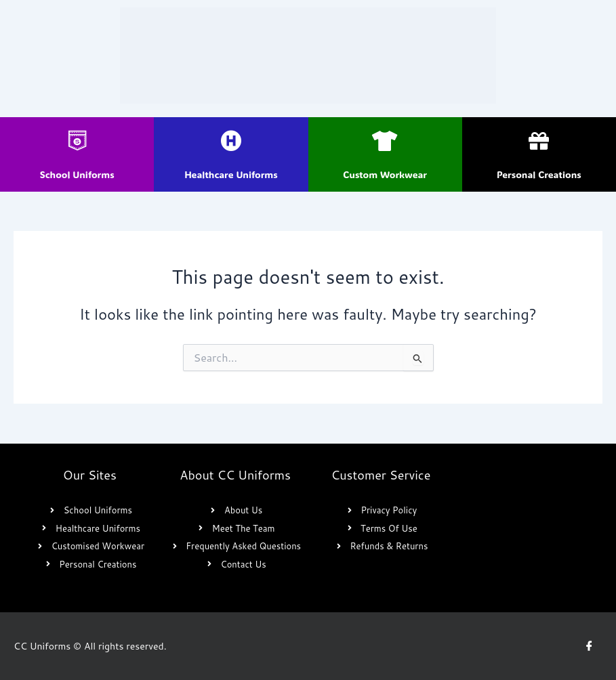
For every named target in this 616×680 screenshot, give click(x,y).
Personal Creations (539, 174)
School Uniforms (77, 174)
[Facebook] (589, 646)
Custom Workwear (385, 174)
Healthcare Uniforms (231, 174)
